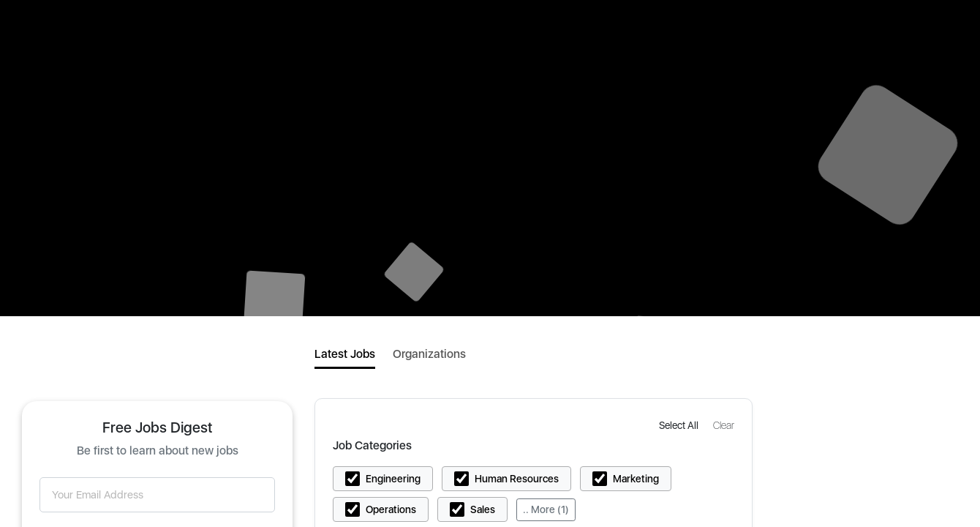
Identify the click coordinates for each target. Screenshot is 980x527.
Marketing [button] (636, 479)
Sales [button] (483, 509)
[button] (680, 425)
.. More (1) (546, 509)
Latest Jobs (345, 354)
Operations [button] (391, 509)
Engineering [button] (393, 479)
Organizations (429, 354)
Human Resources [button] (517, 479)
